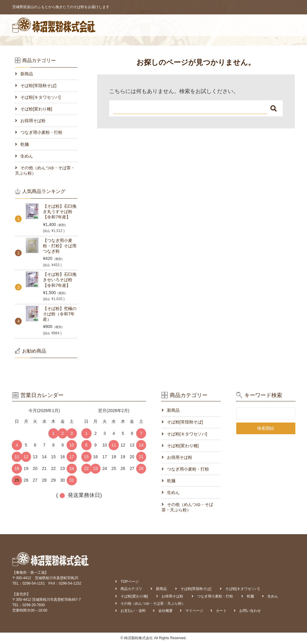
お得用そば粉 (33, 121)
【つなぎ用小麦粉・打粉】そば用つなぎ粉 (60, 246)
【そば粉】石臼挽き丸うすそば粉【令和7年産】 (60, 212)
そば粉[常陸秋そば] (38, 86)
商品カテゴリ (133, 25)
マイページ (227, 25)
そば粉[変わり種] (36, 109)
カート (252, 25)
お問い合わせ (279, 25)
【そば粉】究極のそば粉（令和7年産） (60, 314)
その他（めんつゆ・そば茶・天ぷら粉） (45, 170)
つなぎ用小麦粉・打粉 (41, 132)
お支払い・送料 (168, 25)
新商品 (27, 74)
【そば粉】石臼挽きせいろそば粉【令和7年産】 (60, 280)
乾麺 (25, 144)
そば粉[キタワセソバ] (40, 97)
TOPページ (102, 25)
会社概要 (200, 25)
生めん (27, 156)
